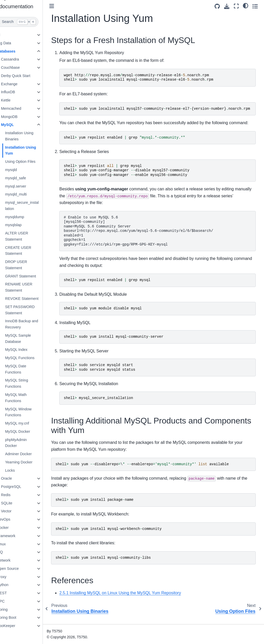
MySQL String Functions (26, 383)
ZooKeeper (16, 626)
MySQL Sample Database (28, 338)
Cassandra (20, 59)
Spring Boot (16, 617)
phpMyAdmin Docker (26, 443)
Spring (12, 609)
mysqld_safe (25, 178)
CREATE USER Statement (28, 251)
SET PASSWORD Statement (30, 310)
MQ (10, 552)
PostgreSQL (21, 487)
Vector (16, 511)
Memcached (21, 108)
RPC (11, 601)
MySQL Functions (30, 358)
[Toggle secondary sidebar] (255, 6)
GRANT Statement (30, 276)
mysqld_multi (26, 194)
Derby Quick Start (26, 76)
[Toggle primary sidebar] (62, 6)
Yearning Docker (29, 462)
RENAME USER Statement (29, 287)
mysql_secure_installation (32, 206)
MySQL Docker (27, 431)
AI (9, 35)
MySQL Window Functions (28, 412)
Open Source (18, 569)
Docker (13, 528)
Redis (16, 495)
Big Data (14, 43)
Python (13, 585)
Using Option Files (30, 162)
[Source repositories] (217, 6)
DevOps (13, 519)
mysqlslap (23, 225)
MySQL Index (26, 350)
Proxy (11, 577)
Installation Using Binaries (29, 136)
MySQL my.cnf (27, 423)
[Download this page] (227, 6)
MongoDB (19, 117)
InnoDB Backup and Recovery (31, 324)
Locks (20, 470)
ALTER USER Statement (26, 236)
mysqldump (24, 217)
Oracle (16, 478)
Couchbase (20, 67)
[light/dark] (246, 5)
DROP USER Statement (26, 265)
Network (14, 560)
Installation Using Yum (30, 150)
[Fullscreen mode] (236, 6)
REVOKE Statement (32, 299)
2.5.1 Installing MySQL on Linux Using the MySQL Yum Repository (130, 600)
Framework (16, 536)
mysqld (21, 170)
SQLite (16, 503)
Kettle (16, 100)
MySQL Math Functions (26, 398)
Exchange (19, 84)
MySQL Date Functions (26, 369)
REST (12, 593)
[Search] (26, 22)
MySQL (17, 125)
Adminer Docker (28, 454)
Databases (16, 51)
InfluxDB (18, 92)
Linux (11, 544)
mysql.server (26, 186)
